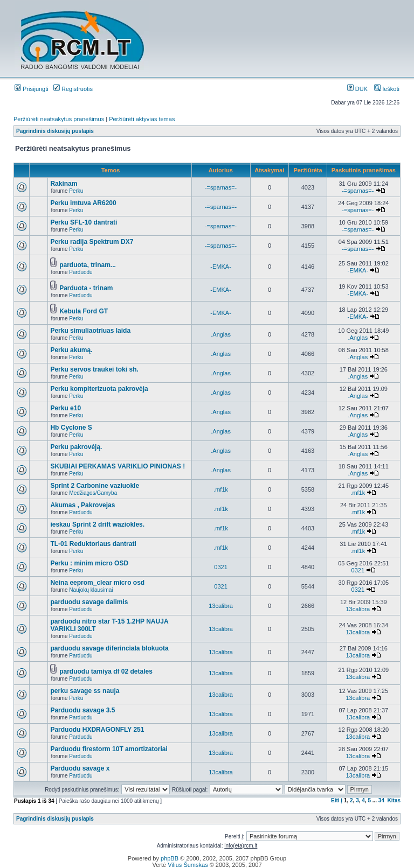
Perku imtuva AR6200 (83, 203)
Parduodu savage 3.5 (82, 710)
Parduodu (81, 272)
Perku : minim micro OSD (89, 563)
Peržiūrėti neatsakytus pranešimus (59, 119)
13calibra (221, 606)
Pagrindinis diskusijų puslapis (55, 131)
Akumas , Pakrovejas (82, 505)
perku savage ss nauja (85, 691)
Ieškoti (387, 89)
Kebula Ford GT (84, 311)
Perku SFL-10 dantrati (84, 222)
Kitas (394, 800)
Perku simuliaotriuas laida (90, 331)
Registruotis (73, 89)
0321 (220, 567)
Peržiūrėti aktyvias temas (142, 119)
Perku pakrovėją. (76, 447)
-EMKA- (221, 267)
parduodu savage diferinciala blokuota (109, 648)
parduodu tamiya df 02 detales (106, 671)
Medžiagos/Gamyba (93, 493)
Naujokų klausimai (91, 590)
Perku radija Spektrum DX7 (92, 242)
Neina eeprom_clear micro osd (97, 583)
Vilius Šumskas (188, 865)
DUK (357, 89)
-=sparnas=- (221, 187)
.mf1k (221, 489)
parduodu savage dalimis (89, 602)
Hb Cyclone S (71, 428)
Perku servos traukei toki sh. (94, 369)
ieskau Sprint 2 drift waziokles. (97, 524)
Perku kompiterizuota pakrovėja (99, 389)
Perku (76, 191)
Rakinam (64, 184)
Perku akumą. (71, 350)
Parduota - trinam (86, 288)
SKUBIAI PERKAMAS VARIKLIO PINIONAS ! (118, 466)
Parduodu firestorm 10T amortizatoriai (109, 749)
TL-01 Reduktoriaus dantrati (93, 544)
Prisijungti (32, 89)
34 (381, 800)
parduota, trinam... (88, 265)
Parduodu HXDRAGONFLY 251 (97, 730)
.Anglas (221, 334)
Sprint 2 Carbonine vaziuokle (95, 486)
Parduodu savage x (80, 768)
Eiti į (337, 800)
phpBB (170, 858)
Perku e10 (65, 408)
